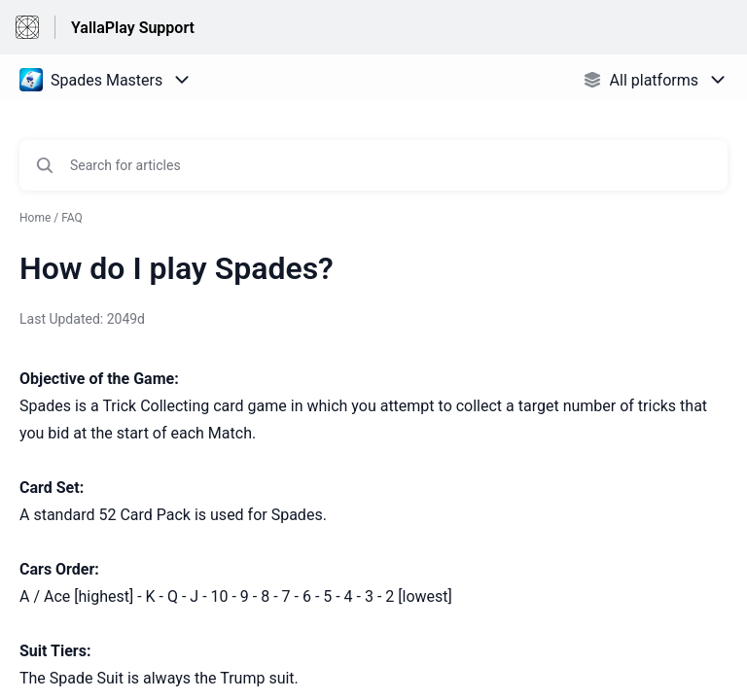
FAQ (72, 218)
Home (35, 218)
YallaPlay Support (133, 28)
